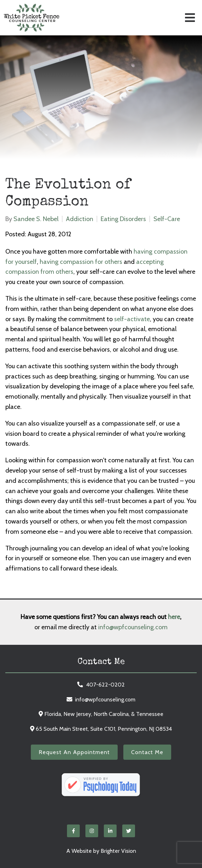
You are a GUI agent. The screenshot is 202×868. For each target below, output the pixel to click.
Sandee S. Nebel (36, 219)
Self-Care (167, 219)
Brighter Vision (118, 851)
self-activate (132, 319)
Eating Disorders (123, 219)
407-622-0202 (105, 685)
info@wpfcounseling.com (133, 627)
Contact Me (147, 752)
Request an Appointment (74, 752)
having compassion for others (81, 262)
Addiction (80, 219)
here (174, 617)
